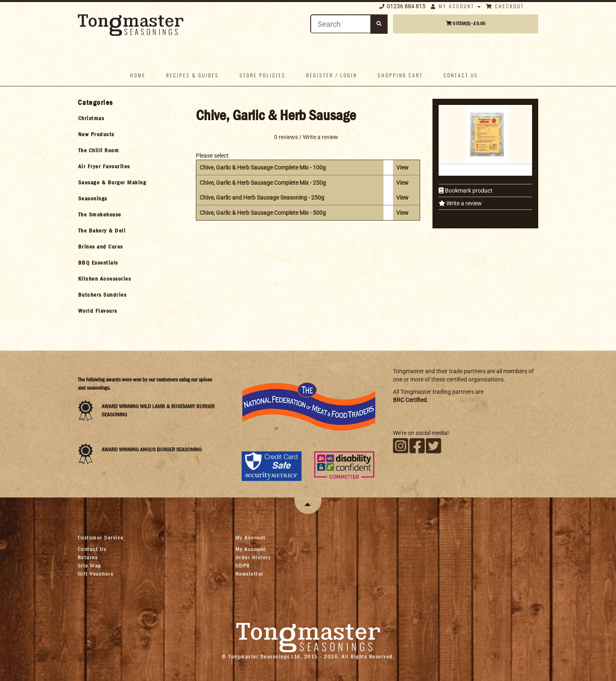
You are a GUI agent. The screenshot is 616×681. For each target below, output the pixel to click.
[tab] (130, 118)
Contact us (461, 75)
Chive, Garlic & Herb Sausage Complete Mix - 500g (263, 213)
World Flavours (98, 311)
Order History (253, 557)
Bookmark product (468, 191)
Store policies (263, 75)
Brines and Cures (101, 246)
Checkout (505, 6)
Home (138, 75)
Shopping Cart (400, 75)
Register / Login (332, 75)
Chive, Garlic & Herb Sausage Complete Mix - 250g (263, 183)
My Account (456, 6)
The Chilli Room (99, 150)
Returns (88, 557)
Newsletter (250, 574)
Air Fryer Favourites (104, 166)
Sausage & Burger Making (112, 182)
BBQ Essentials (98, 263)
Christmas (91, 118)
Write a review (464, 203)
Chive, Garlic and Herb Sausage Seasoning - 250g (262, 198)
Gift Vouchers (96, 574)
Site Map (90, 565)
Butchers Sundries (102, 295)
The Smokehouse (100, 214)
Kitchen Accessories (105, 279)
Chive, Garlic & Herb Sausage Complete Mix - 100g (263, 167)
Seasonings (93, 198)
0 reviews (286, 137)
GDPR (243, 565)
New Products (96, 134)
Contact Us (92, 549)
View (402, 167)
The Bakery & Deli (102, 230)
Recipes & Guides (193, 75)
